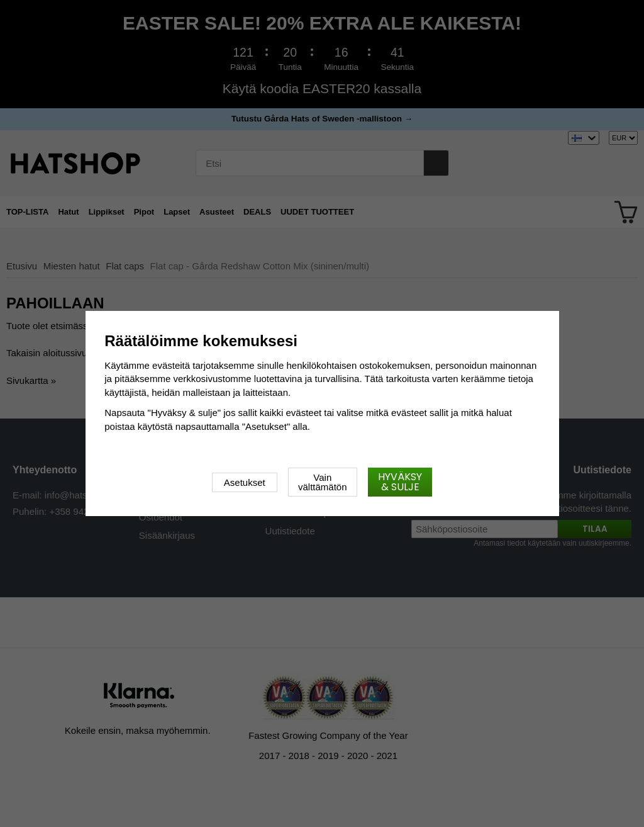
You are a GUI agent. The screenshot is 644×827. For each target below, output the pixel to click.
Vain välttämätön (323, 482)
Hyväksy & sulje (400, 482)
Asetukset (245, 482)
